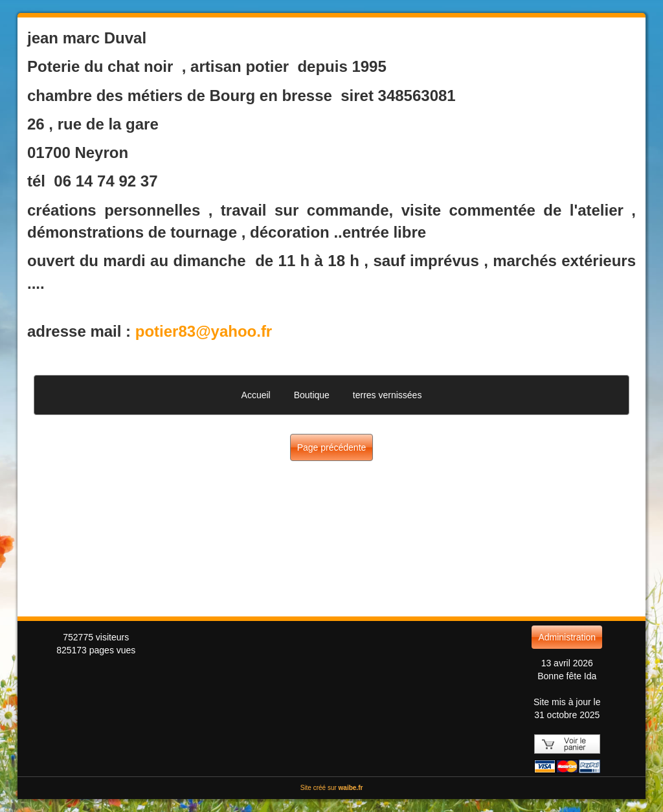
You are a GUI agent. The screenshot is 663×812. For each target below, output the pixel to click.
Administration (567, 637)
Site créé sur (332, 788)
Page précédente (332, 447)
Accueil (256, 395)
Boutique (312, 395)
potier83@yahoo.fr (204, 331)
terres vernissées (388, 395)
